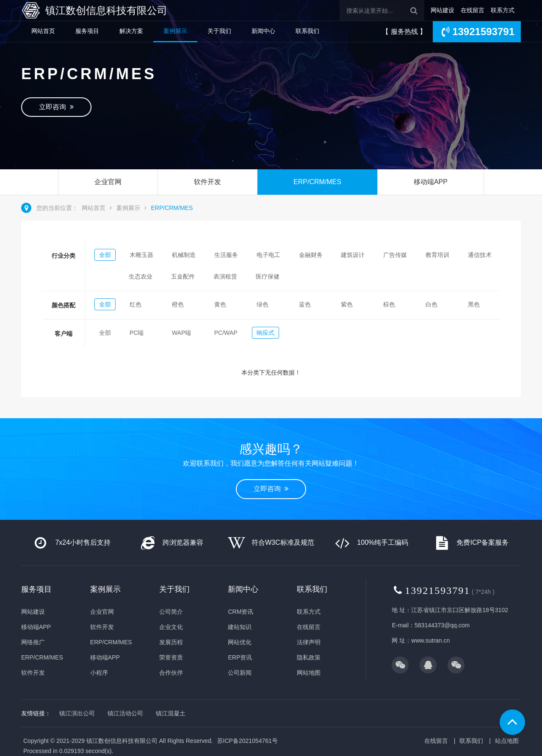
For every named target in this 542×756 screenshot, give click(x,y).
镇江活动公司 (125, 713)
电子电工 (268, 255)
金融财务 (311, 255)
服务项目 (87, 31)
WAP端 (181, 333)
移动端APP (431, 182)
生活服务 (226, 255)
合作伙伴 (171, 673)
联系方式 (503, 10)
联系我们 (307, 31)
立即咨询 (56, 107)
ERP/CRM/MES (317, 182)
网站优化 (240, 642)
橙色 (178, 304)
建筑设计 (353, 255)
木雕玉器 (141, 255)
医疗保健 (268, 276)
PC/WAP (226, 333)
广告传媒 (395, 255)
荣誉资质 (171, 657)
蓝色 (305, 304)
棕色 (389, 304)
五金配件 (183, 276)
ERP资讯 (240, 657)
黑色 (474, 304)
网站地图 (309, 673)
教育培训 (437, 255)
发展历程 (171, 642)
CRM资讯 (241, 612)
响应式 (265, 333)
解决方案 (131, 31)
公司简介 (171, 612)
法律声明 (309, 642)
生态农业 (141, 276)
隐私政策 (309, 657)
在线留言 (473, 10)
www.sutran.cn (430, 640)
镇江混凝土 (171, 713)
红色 (135, 304)
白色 (431, 304)
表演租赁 (225, 276)
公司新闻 (240, 673)
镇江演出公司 (77, 713)
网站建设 (442, 10)
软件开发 (207, 182)
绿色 (263, 304)
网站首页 (43, 31)
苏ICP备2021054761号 (247, 741)
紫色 (347, 304)
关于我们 (219, 31)
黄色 (220, 304)
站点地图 (507, 741)
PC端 (137, 333)
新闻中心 (263, 31)
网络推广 (33, 642)
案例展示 (175, 31)
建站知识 (240, 627)
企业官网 (108, 182)
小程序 (99, 673)
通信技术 (480, 255)
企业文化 (171, 627)
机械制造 (184, 255)
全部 (105, 255)
